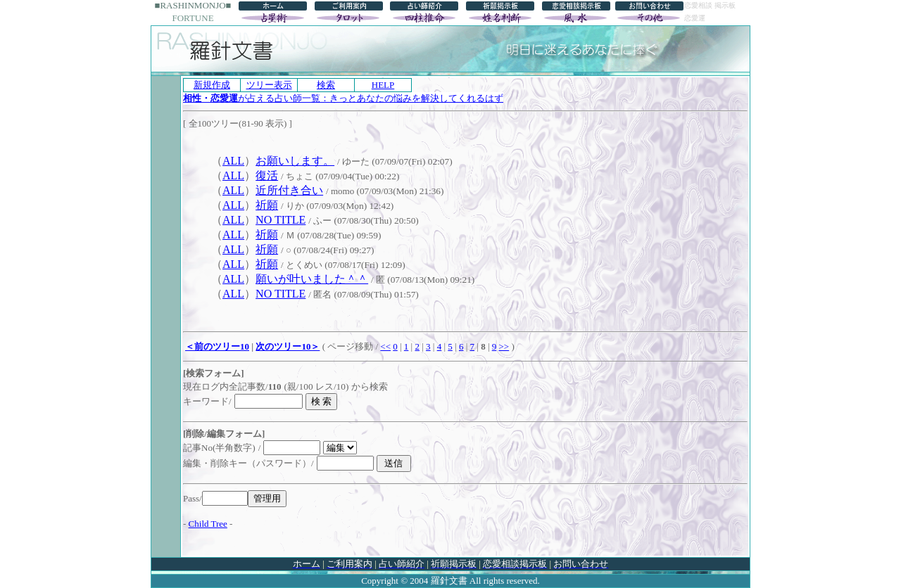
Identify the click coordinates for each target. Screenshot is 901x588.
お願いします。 (295, 161)
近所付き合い (289, 190)
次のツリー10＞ (288, 346)
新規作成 (212, 85)
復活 (267, 175)
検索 (326, 85)
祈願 (267, 205)
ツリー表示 (269, 85)
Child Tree (208, 524)
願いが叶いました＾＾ (312, 279)
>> (504, 346)
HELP (383, 85)
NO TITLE (281, 220)
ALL (233, 161)
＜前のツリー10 (217, 346)
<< (385, 346)
